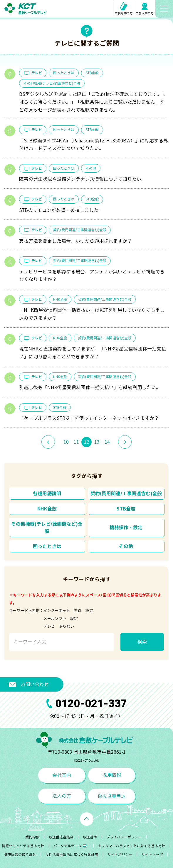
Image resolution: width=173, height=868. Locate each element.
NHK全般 (60, 299)
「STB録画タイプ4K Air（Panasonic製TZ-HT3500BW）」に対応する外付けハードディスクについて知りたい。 (94, 145)
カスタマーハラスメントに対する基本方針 (132, 846)
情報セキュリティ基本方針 (23, 846)
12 (87, 442)
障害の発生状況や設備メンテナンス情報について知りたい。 (83, 179)
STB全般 (92, 73)
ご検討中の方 (124, 9)
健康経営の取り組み (20, 855)
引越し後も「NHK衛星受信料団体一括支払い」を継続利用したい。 (90, 387)
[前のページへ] (48, 442)
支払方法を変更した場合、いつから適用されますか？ (75, 241)
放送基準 (90, 837)
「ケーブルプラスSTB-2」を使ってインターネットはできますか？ (89, 418)
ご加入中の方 (145, 9)
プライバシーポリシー (124, 837)
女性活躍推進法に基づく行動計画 (72, 855)
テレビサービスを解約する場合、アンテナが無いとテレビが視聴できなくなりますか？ (92, 276)
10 (66, 442)
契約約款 (32, 837)
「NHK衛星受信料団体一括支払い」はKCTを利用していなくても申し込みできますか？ (92, 314)
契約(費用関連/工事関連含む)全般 (80, 230)
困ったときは (64, 73)
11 (76, 442)
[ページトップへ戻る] (87, 819)
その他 (91, 168)
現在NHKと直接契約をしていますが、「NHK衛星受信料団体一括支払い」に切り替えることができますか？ (93, 353)
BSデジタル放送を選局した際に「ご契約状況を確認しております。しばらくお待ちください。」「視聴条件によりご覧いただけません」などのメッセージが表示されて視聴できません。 (93, 102)
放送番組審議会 (61, 837)
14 (107, 442)
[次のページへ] (125, 442)
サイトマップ (152, 855)
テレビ (33, 73)
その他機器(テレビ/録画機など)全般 (52, 83)
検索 (142, 642)
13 (97, 442)
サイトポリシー (120, 855)
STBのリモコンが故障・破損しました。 (61, 210)
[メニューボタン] (164, 9)
